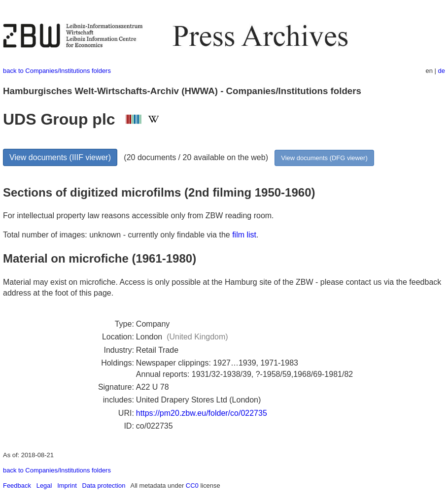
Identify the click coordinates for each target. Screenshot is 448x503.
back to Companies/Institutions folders (57, 71)
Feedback (17, 486)
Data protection (104, 486)
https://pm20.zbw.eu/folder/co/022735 (202, 413)
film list (244, 235)
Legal (44, 486)
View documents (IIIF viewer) (60, 157)
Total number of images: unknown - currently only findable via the (118, 235)
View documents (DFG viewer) (324, 158)
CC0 (192, 486)
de (442, 71)
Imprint (67, 486)
